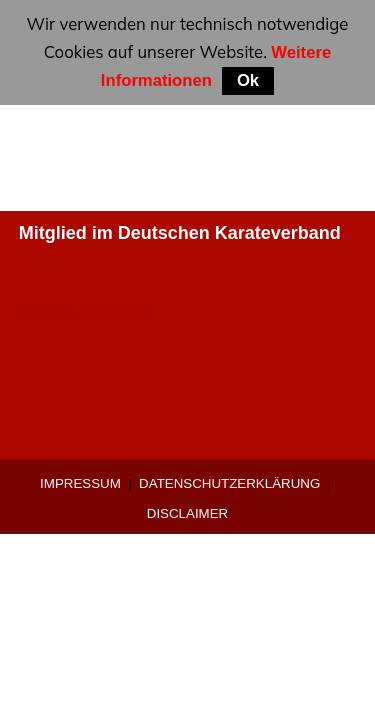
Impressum (80, 483)
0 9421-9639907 (84, 314)
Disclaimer (187, 513)
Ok (248, 80)
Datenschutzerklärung (229, 483)
